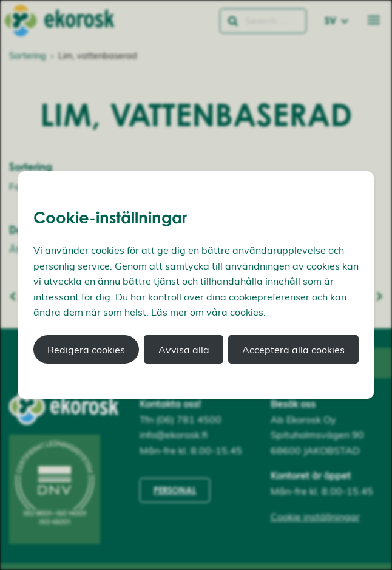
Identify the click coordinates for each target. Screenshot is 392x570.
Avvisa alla (184, 350)
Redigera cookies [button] (86, 350)
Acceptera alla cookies (293, 350)
